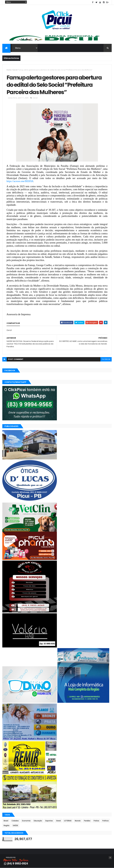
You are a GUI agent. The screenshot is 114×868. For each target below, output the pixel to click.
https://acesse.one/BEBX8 (20, 181)
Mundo (78, 821)
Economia (26, 821)
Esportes (49, 821)
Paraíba (87, 821)
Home (9, 70)
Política (105, 821)
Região (7, 825)
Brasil (6, 821)
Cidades (15, 821)
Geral (15, 70)
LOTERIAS (68, 821)
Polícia (96, 821)
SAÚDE (15, 825)
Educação (38, 821)
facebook (106, 359)
